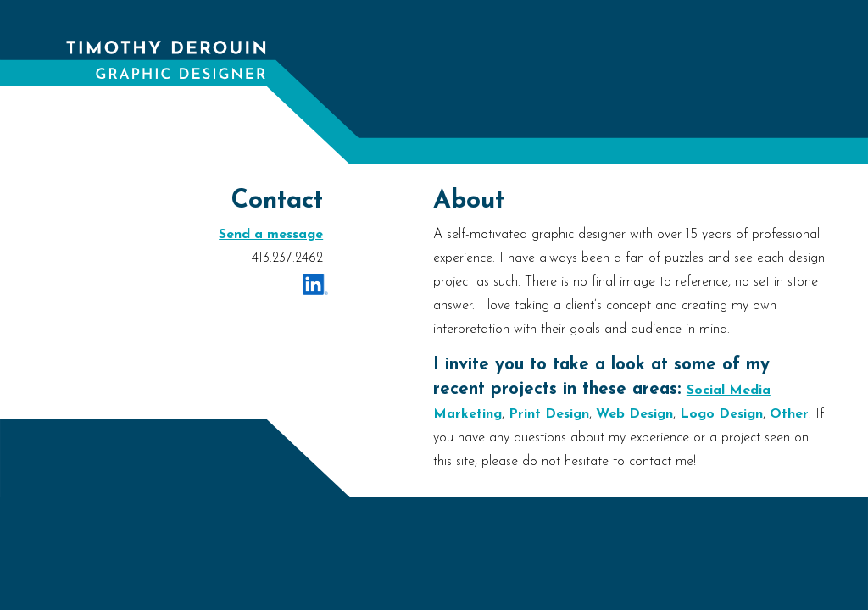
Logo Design (721, 414)
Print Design (549, 414)
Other (789, 414)
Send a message (271, 235)
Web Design (634, 414)
